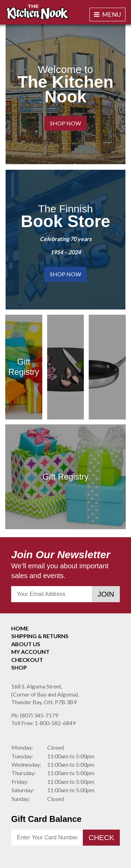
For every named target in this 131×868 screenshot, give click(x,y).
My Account (30, 652)
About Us (26, 644)
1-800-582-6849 (43, 723)
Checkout (27, 660)
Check (101, 837)
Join (106, 594)
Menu (107, 14)
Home (20, 628)
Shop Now (65, 123)
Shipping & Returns (40, 636)
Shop (19, 667)
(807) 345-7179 (35, 715)
